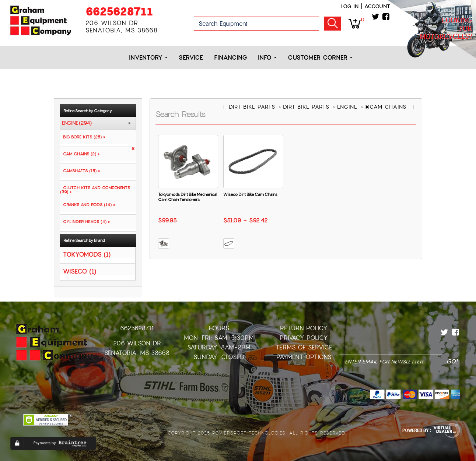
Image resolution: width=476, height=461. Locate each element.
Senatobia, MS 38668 (137, 353)
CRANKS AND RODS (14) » (87, 205)
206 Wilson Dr (137, 343)
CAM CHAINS (387, 107)
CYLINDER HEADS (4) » (85, 222)
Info (267, 58)
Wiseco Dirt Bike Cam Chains (250, 194)
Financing (230, 58)
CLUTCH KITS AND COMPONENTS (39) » (95, 190)
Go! (333, 24)
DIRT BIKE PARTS (253, 107)
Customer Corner (320, 58)
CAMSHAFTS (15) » (80, 171)
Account (377, 6)
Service (191, 58)
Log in (349, 6)
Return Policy (304, 328)
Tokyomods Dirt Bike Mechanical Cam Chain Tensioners (188, 197)
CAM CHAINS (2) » (80, 154)
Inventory (148, 58)
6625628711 (119, 12)
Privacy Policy (304, 338)
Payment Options (304, 357)
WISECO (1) (80, 271)
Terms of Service (304, 347)
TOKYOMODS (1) (87, 254)
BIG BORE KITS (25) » (83, 137)
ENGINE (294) (77, 123)
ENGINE (348, 107)
